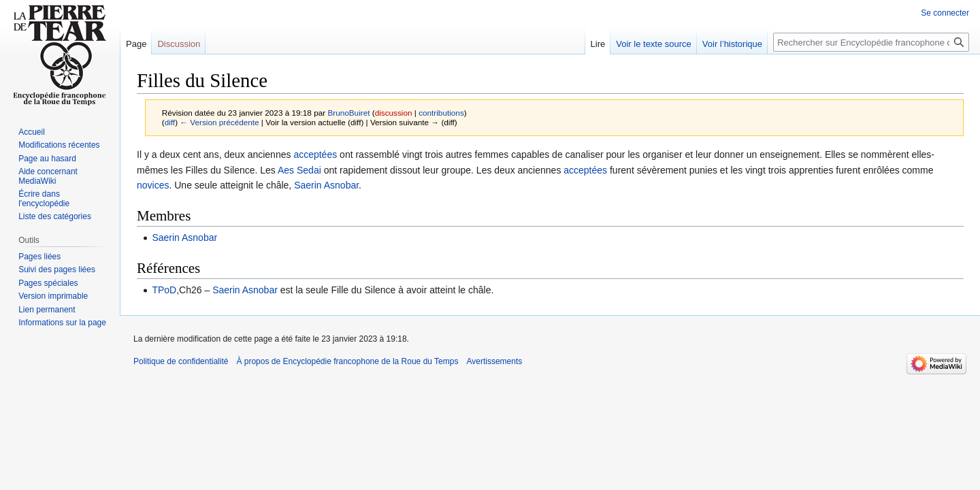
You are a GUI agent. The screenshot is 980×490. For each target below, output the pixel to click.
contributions (441, 113)
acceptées (315, 154)
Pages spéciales (48, 283)
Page (136, 44)
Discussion (179, 44)
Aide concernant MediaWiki (48, 176)
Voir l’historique (732, 44)
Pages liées (39, 257)
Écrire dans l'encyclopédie (44, 199)
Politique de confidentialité (181, 361)
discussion (394, 113)
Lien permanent (47, 310)
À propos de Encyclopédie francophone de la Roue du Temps (347, 361)
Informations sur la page (62, 323)
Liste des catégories (55, 216)
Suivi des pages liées (57, 269)
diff (170, 122)
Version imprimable (53, 296)
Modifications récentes (59, 145)
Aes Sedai (299, 170)
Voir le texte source (654, 44)
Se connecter (945, 13)
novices (153, 185)
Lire (598, 44)
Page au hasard (47, 159)
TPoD (164, 290)
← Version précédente (219, 122)
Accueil (32, 132)
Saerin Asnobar (326, 185)
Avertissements (494, 361)
